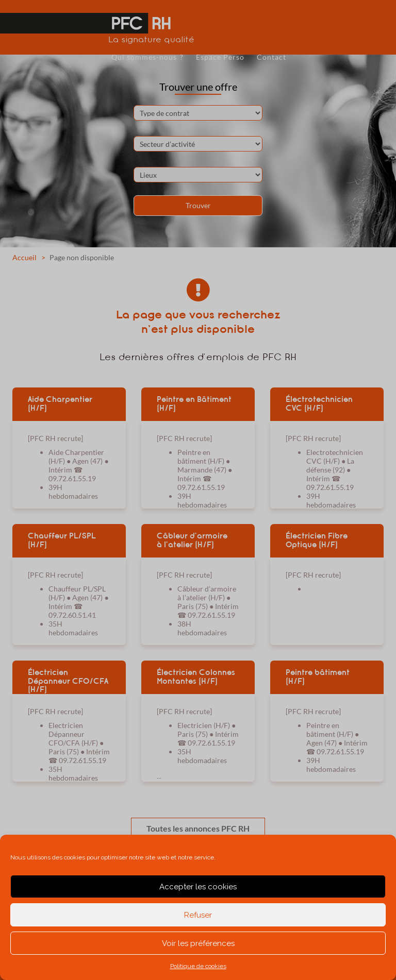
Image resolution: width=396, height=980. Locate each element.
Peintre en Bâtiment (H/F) (194, 404)
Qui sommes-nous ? (147, 57)
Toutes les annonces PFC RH (198, 828)
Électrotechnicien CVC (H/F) (319, 404)
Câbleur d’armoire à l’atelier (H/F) (192, 540)
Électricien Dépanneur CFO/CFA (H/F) (68, 681)
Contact (271, 57)
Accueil (24, 257)
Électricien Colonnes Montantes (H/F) (196, 677)
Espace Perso (220, 57)
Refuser (198, 915)
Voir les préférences (198, 943)
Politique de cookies (198, 966)
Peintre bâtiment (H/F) (318, 677)
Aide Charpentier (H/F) (60, 404)
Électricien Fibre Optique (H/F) (317, 540)
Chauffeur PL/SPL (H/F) (62, 540)
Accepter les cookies (198, 887)
